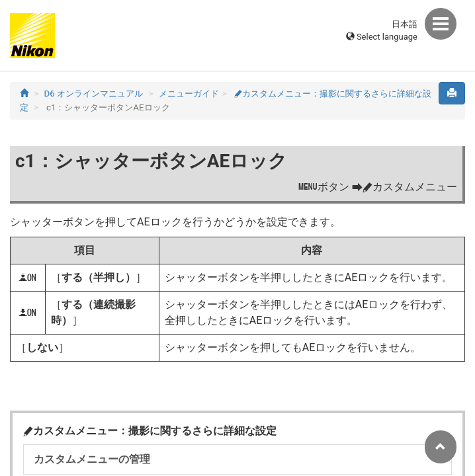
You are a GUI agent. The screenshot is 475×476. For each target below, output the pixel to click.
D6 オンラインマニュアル (94, 94)
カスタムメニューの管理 (92, 459)
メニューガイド (189, 94)
